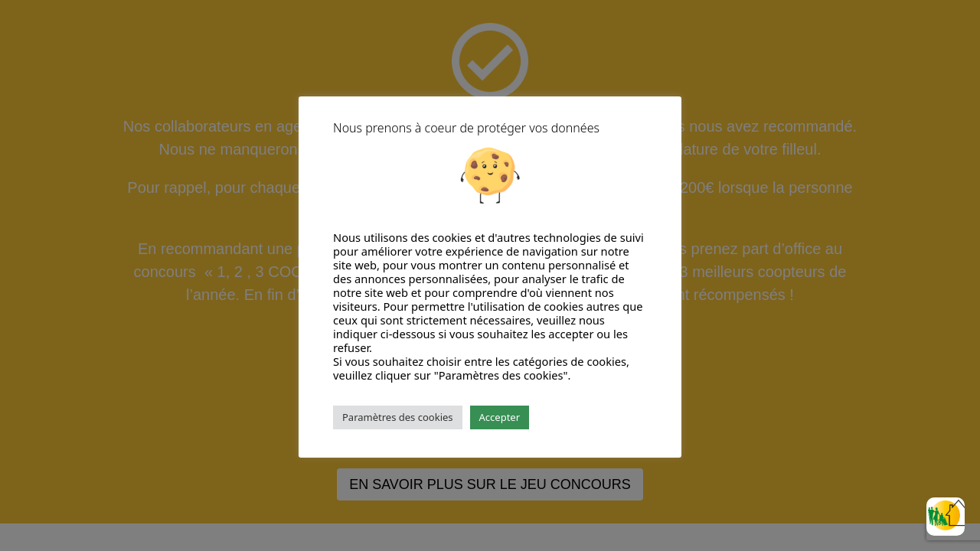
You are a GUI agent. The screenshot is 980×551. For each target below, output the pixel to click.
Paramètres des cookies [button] (398, 417)
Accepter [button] (500, 417)
